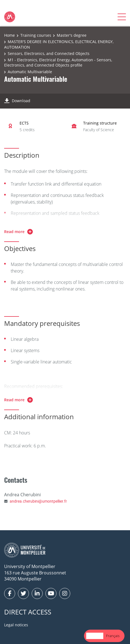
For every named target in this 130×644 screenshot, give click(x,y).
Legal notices (16, 625)
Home (10, 35)
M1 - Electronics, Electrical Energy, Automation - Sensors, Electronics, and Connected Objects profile (58, 63)
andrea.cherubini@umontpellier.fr (38, 501)
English (95, 636)
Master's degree (72, 35)
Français (113, 636)
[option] (113, 636)
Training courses (36, 35)
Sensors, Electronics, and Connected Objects (49, 53)
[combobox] (95, 636)
